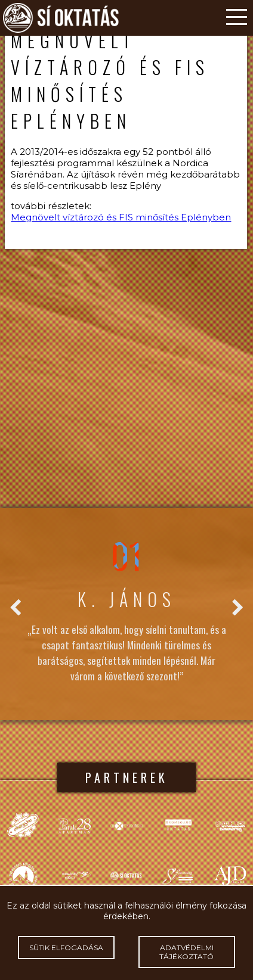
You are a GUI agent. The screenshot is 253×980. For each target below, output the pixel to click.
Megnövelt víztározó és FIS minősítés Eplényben (121, 217)
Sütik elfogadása (66, 948)
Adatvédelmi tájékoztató (187, 952)
